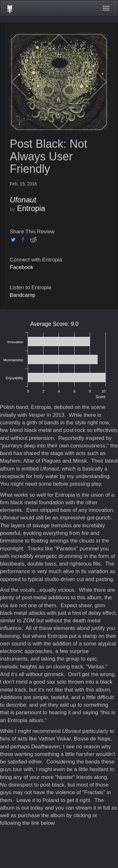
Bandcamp (22, 295)
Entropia (31, 208)
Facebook (22, 267)
